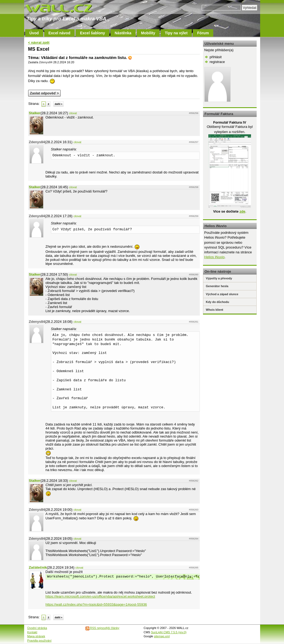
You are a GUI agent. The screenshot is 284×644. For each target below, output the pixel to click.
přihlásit (216, 57)
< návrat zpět (39, 42)
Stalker (35, 113)
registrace (217, 62)
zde (242, 211)
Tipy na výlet (176, 33)
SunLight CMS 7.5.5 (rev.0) (169, 632)
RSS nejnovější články (103, 628)
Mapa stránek (36, 636)
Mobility (148, 33)
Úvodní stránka (37, 628)
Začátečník (38, 567)
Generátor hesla (217, 286)
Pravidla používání (40, 641)
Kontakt (32, 632)
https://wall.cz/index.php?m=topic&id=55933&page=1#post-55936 (96, 604)
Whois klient (215, 310)
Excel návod (60, 33)
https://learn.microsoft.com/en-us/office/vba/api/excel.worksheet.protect (100, 596)
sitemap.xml (162, 636)
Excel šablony (92, 33)
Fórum (203, 33)
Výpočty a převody (219, 278)
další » (58, 104)
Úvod (34, 33)
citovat (73, 113)
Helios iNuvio (215, 257)
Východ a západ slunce (222, 294)
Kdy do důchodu (218, 302)
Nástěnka (123, 33)
